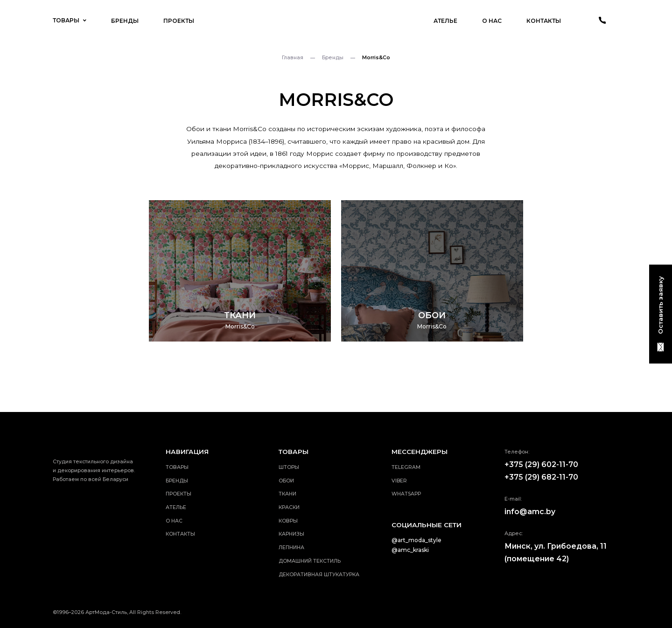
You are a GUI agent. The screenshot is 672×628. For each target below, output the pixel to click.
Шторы (289, 467)
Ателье (445, 21)
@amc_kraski (410, 550)
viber (399, 481)
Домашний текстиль (310, 561)
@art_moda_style (416, 540)
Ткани (287, 494)
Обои (286, 481)
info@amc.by (530, 512)
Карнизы (291, 534)
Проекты (179, 21)
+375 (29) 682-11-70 (541, 477)
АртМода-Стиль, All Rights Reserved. (133, 612)
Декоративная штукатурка (319, 575)
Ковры (288, 521)
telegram (406, 467)
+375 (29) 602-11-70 (541, 464)
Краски (289, 507)
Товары (69, 20)
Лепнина (291, 548)
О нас (492, 21)
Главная (293, 58)
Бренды (125, 21)
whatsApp (406, 494)
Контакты (544, 21)
